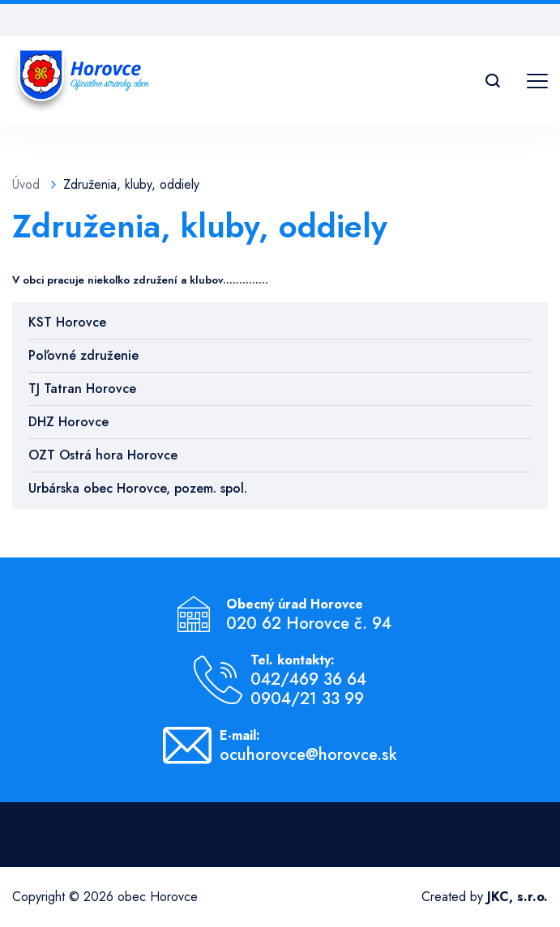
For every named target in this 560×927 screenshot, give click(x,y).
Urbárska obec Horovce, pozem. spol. (138, 488)
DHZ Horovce (68, 422)
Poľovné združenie (83, 355)
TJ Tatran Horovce (82, 389)
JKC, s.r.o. (517, 897)
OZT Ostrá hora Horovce (103, 455)
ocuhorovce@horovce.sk (308, 755)
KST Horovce (67, 322)
